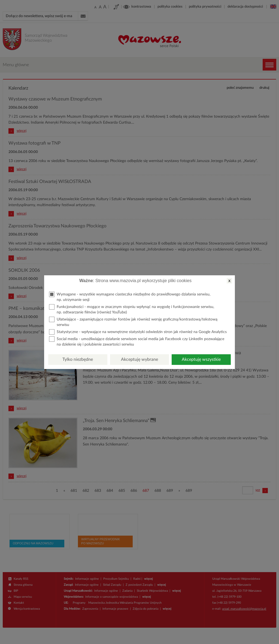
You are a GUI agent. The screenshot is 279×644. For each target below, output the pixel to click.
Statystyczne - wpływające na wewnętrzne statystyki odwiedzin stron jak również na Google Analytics (138, 332)
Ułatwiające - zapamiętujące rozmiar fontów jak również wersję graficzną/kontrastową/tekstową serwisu (133, 322)
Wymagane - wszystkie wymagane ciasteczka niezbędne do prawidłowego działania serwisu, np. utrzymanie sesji (130, 297)
